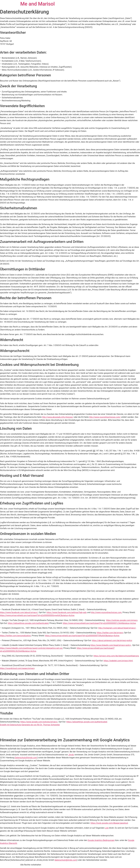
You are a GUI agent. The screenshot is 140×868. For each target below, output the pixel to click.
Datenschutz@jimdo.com (26, 758)
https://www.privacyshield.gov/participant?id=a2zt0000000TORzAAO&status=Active (82, 636)
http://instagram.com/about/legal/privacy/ (117, 628)
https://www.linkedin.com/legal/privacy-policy (111, 645)
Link (107, 828)
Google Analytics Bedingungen (101, 840)
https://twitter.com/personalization (15, 636)
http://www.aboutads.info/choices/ (58, 417)
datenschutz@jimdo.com (66, 860)
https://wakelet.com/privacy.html (118, 661)
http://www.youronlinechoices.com (106, 612)
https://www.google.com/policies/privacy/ (39, 722)
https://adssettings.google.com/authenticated (28, 623)
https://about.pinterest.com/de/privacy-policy (112, 640)
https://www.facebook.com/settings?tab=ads (66, 612)
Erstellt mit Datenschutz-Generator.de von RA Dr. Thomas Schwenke (30, 725)
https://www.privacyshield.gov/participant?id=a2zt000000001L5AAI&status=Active (99, 623)
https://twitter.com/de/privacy (110, 633)
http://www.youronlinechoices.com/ (105, 417)
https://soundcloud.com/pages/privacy (17, 668)
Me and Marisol (38, 4)
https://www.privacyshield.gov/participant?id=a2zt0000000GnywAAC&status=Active (37, 615)
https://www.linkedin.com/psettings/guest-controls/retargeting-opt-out (31, 648)
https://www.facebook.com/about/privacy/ (19, 612)
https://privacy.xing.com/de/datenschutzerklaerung (116, 656)
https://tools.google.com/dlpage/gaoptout (109, 823)
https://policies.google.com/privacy (122, 620)
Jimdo (71, 755)
